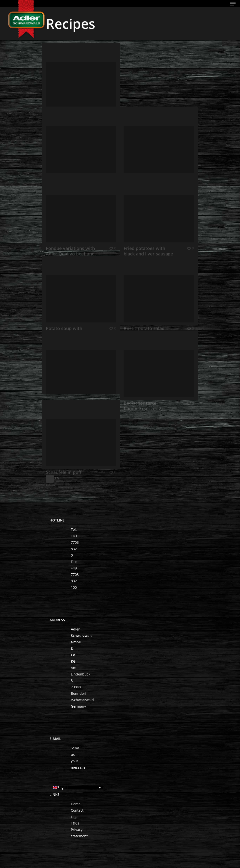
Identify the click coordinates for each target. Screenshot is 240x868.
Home (76, 804)
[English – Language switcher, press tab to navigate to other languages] (78, 788)
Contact (77, 810)
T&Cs (75, 823)
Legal (75, 817)
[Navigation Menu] (233, 4)
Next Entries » (50, 479)
